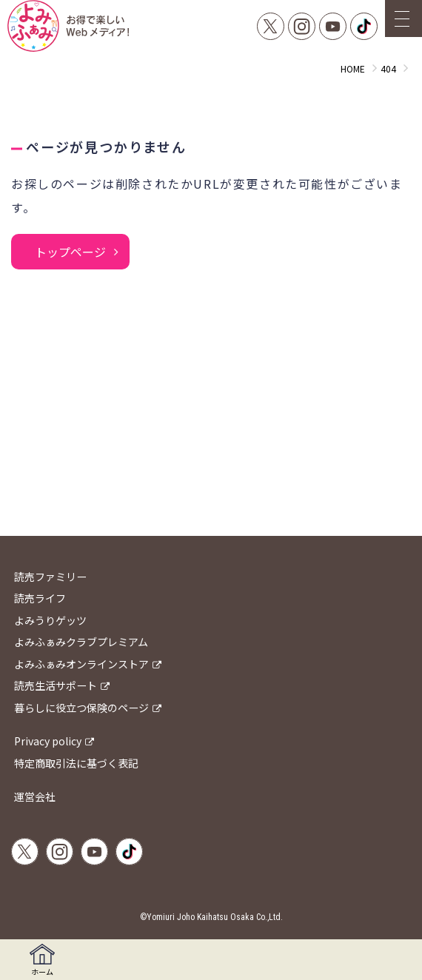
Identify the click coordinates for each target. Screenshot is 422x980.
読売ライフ (40, 598)
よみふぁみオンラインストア (81, 664)
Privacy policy (48, 741)
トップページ (70, 252)
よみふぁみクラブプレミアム (81, 642)
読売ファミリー (50, 577)
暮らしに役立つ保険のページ (81, 708)
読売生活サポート (56, 685)
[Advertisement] (211, 417)
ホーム (42, 960)
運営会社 (35, 796)
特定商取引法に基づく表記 (76, 763)
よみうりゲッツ (50, 620)
